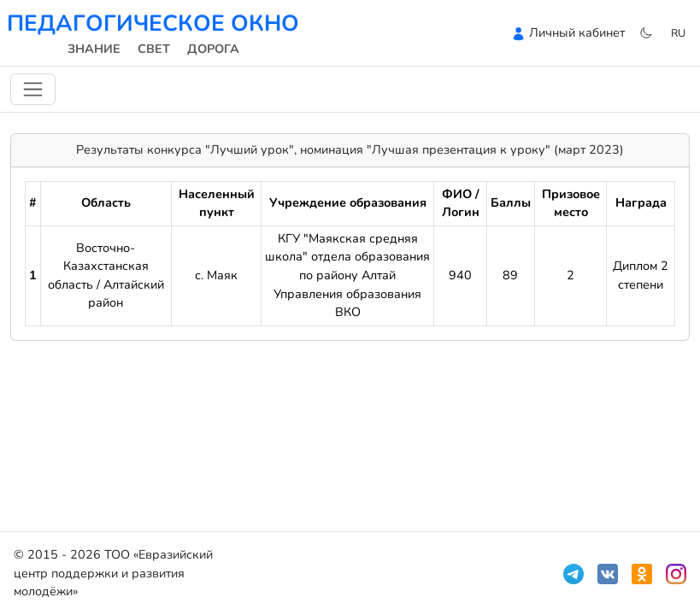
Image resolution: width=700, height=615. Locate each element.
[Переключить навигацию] (33, 89)
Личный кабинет (577, 32)
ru (678, 33)
